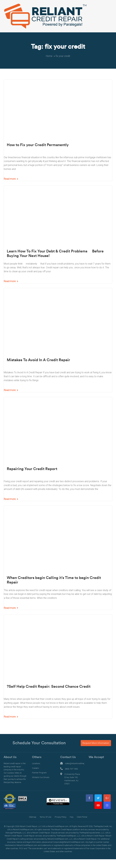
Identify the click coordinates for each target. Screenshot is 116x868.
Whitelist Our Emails (41, 777)
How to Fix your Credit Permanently (38, 145)
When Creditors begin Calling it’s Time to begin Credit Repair (54, 580)
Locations (36, 763)
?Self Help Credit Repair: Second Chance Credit (49, 687)
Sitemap (33, 817)
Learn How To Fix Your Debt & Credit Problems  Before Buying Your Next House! (55, 254)
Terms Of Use (45, 817)
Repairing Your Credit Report (32, 469)
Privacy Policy (60, 817)
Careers (35, 768)
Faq (72, 817)
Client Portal (82, 817)
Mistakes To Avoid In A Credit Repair (38, 360)
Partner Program (39, 773)
